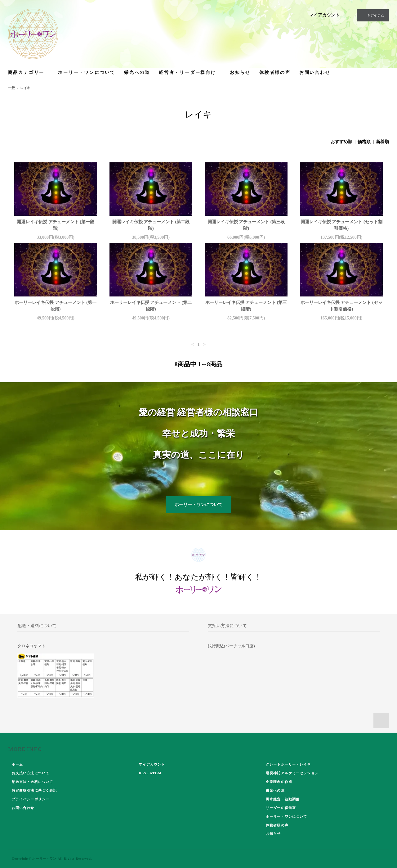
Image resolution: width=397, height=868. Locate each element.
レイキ (25, 88)
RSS (142, 773)
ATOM (156, 773)
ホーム (17, 764)
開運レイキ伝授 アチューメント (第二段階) (151, 225)
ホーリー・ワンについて (87, 72)
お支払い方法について (31, 773)
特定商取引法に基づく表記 (34, 790)
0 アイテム (372, 15)
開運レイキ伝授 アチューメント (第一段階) (56, 225)
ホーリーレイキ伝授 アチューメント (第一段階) (56, 306)
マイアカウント (324, 15)
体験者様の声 (275, 72)
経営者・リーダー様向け (190, 72)
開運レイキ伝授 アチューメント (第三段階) (246, 225)
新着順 (382, 142)
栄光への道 (137, 72)
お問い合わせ (315, 72)
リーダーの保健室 (281, 808)
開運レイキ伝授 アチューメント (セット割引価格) (341, 225)
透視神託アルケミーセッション (292, 773)
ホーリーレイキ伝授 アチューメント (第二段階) (151, 306)
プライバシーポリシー (31, 799)
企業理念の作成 (279, 782)
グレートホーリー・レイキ (288, 764)
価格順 (364, 142)
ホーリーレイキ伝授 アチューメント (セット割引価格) (341, 306)
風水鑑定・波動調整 (283, 799)
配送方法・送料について (32, 782)
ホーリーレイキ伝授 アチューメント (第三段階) (246, 306)
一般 (11, 88)
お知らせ (240, 72)
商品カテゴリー (29, 72)
